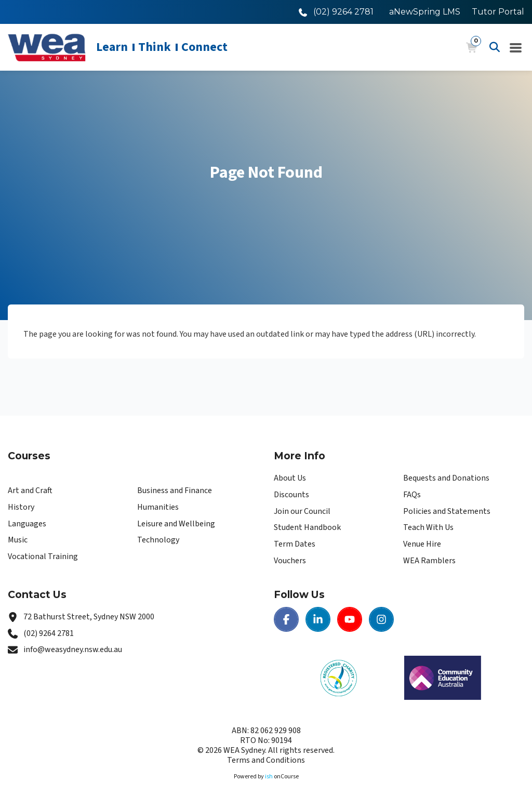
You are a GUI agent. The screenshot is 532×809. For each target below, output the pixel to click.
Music (18, 540)
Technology (158, 540)
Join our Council (302, 511)
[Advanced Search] (495, 47)
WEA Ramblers (429, 561)
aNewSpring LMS (425, 12)
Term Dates (295, 544)
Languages (27, 524)
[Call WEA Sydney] (336, 12)
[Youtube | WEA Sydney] (350, 619)
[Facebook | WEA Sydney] (286, 619)
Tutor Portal (498, 12)
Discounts (291, 495)
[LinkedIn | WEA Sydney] (318, 619)
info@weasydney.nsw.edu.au (73, 649)
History (21, 507)
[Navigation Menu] (516, 47)
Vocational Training (43, 556)
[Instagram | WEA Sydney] (381, 619)
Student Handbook (307, 527)
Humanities (158, 507)
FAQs (412, 495)
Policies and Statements (447, 511)
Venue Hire (422, 544)
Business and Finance (175, 490)
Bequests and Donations (446, 478)
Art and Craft (30, 490)
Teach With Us (428, 527)
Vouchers (290, 561)
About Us (290, 478)
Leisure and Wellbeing (176, 524)
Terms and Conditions (266, 760)
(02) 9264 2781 (49, 633)
